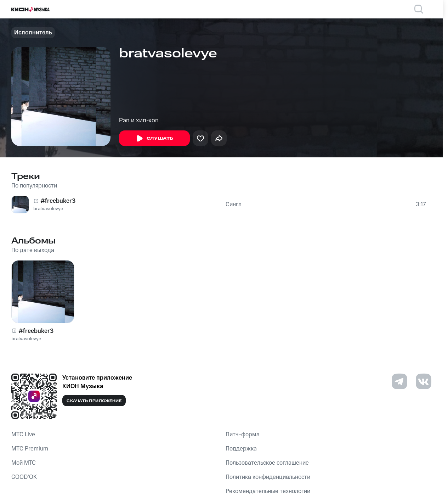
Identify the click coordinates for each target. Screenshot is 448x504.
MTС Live (23, 435)
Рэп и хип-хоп (139, 121)
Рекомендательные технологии (268, 491)
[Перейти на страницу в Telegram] (399, 381)
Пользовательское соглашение (267, 463)
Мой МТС (24, 463)
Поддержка (241, 449)
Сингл (234, 205)
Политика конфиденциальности (268, 477)
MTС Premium (30, 449)
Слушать (154, 139)
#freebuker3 (58, 201)
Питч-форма (243, 435)
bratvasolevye (48, 209)
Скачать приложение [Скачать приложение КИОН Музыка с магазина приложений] (94, 401)
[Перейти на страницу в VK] (424, 381)
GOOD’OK (24, 477)
